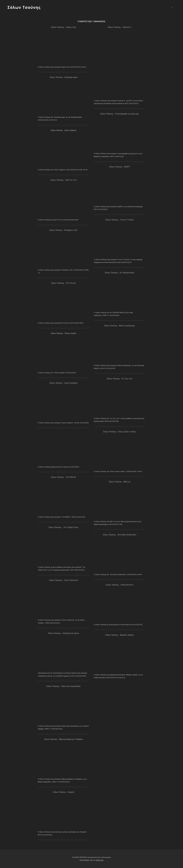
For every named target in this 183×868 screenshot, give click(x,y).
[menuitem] (161, 8)
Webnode (100, 860)
